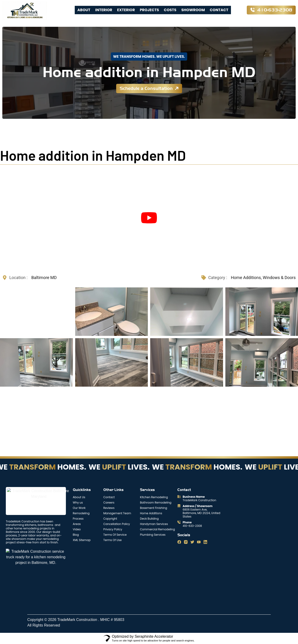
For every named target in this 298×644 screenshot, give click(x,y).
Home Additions (151, 513)
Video (77, 529)
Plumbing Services (153, 535)
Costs (170, 10)
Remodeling (81, 513)
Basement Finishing (154, 508)
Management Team (117, 513)
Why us (78, 503)
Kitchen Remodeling (154, 497)
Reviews (109, 508)
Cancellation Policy (117, 524)
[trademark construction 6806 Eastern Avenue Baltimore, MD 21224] (147, 577)
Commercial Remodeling (157, 529)
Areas (77, 524)
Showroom (193, 10)
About (84, 10)
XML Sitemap (82, 540)
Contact (219, 10)
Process (78, 519)
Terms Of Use (113, 540)
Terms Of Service (115, 535)
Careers (109, 503)
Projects (149, 10)
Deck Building (149, 519)
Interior (104, 10)
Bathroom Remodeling (156, 503)
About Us (79, 497)
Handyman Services (154, 524)
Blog (76, 535)
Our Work (79, 508)
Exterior (126, 10)
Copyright (110, 519)
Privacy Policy (113, 529)
